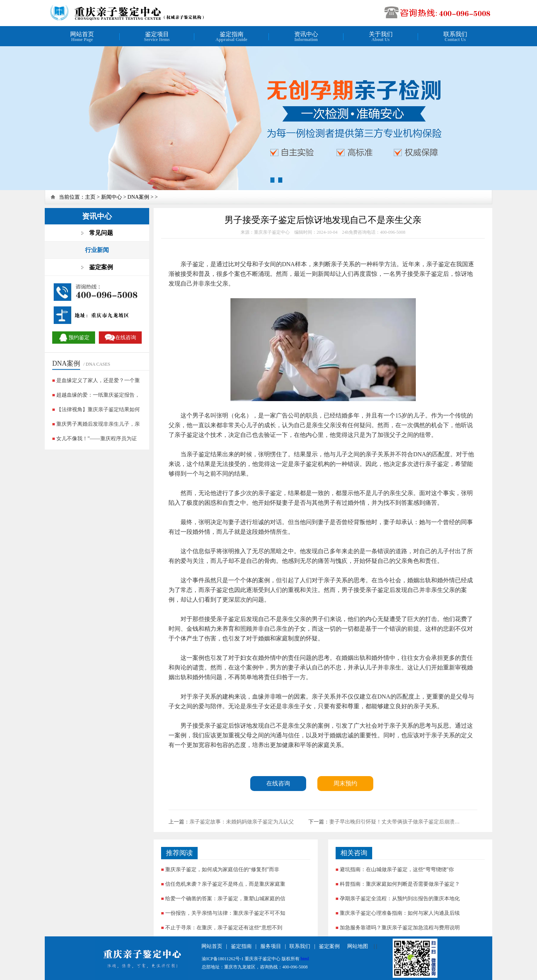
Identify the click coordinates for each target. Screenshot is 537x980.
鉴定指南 (241, 946)
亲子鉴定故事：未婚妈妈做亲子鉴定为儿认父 (242, 822)
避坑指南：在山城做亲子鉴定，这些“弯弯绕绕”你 (397, 869)
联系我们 (300, 946)
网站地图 (358, 946)
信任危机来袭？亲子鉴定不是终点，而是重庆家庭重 (225, 884)
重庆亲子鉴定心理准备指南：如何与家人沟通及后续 (400, 913)
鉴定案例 (329, 946)
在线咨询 (278, 783)
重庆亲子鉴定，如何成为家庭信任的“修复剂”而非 (222, 869)
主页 (90, 197)
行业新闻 (97, 250)
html (305, 959)
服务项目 (271, 946)
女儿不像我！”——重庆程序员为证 (97, 439)
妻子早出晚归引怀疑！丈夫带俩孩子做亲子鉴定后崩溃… (395, 822)
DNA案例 (138, 197)
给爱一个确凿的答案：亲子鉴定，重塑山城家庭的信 (225, 899)
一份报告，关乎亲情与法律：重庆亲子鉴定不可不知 (225, 913)
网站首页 (212, 946)
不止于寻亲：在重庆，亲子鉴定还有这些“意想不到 (224, 928)
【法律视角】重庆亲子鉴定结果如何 (98, 409)
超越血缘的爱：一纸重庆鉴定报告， (98, 395)
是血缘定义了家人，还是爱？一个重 (98, 380)
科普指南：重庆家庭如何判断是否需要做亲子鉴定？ (400, 884)
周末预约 (345, 783)
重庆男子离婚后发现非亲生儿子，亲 (98, 424)
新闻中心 (112, 197)
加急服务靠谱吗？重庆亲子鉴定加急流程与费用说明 (400, 928)
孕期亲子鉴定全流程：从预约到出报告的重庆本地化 (400, 899)
